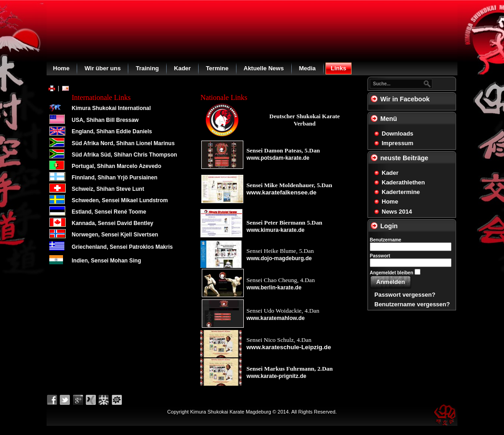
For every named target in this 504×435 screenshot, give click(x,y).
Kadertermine (401, 192)
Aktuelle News (264, 68)
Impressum (397, 143)
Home (61, 68)
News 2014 (397, 212)
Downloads (397, 134)
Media (307, 68)
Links (339, 68)
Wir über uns (102, 68)
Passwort (380, 256)
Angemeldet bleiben (391, 273)
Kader (182, 68)
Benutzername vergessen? (412, 304)
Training (147, 68)
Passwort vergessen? (405, 295)
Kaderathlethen (403, 182)
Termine (217, 68)
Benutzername (386, 240)
